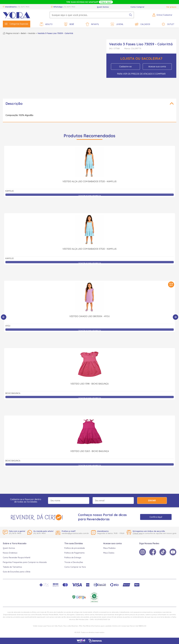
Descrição (14, 104)
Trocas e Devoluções (74, 562)
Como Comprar (137, 7)
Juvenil (117, 24)
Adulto (46, 24)
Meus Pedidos (109, 548)
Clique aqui (138, 533)
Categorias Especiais (17, 24)
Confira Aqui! (156, 517)
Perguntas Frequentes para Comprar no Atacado (25, 562)
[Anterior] (4, 317)
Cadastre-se (125, 66)
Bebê (69, 24)
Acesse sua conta (157, 66)
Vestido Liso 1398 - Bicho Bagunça (89, 384)
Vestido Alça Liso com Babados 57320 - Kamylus (89, 181)
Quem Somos (103, 7)
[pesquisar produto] (131, 15)
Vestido (32, 33)
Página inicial (12, 33)
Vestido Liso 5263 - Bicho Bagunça (90, 451)
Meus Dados (109, 553)
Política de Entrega (73, 558)
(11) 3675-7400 (23, 7)
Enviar (152, 500)
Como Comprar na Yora (75, 567)
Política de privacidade (75, 548)
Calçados (143, 24)
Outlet (168, 24)
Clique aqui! (106, 2)
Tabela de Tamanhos (12, 567)
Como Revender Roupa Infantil (17, 558)
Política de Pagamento (75, 553)
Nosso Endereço (10, 553)
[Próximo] (175, 317)
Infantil (92, 24)
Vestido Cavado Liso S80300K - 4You (89, 316)
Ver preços (171, 7)
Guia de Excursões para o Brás (17, 572)
